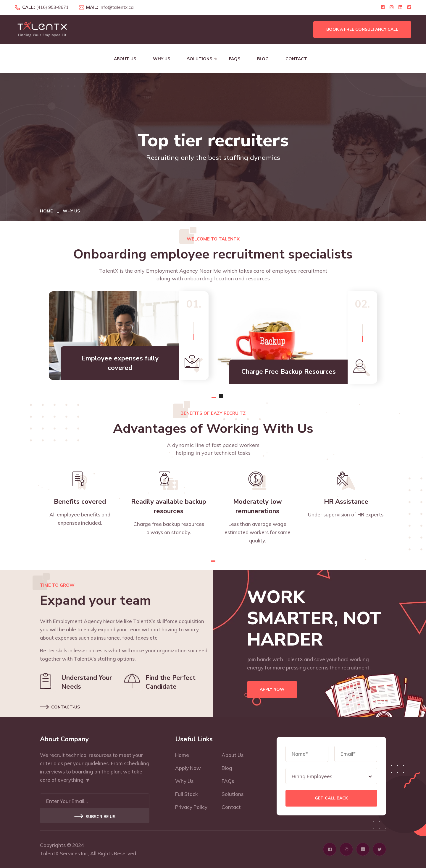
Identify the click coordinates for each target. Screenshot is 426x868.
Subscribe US (95, 817)
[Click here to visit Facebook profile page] (383, 7)
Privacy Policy (191, 807)
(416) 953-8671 (52, 7)
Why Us (162, 59)
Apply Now (272, 689)
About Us (125, 59)
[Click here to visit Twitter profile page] (409, 7)
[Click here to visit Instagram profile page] (392, 7)
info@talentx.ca (117, 7)
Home (47, 211)
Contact (296, 59)
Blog (263, 59)
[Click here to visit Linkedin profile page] (400, 7)
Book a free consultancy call (362, 29)
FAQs (235, 59)
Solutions (200, 59)
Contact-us (60, 706)
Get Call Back (331, 798)
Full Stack (187, 794)
